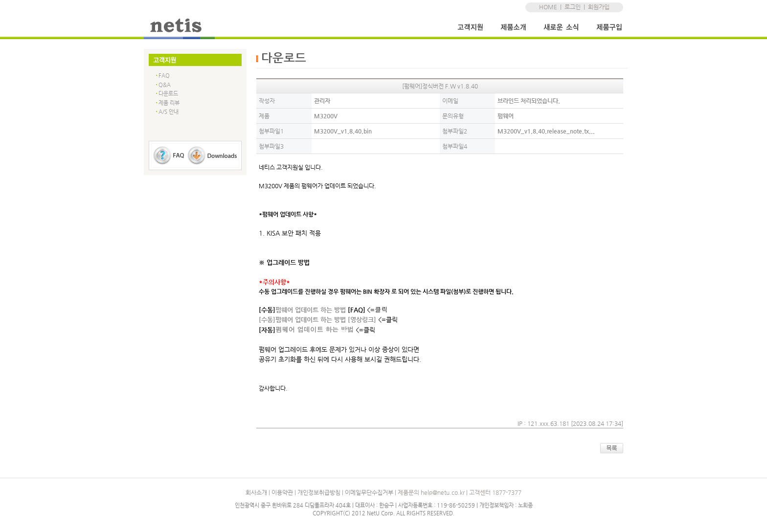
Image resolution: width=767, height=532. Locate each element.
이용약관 (282, 492)
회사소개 (256, 492)
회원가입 (599, 7)
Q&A (165, 85)
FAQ (164, 76)
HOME (548, 7)
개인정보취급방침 (319, 492)
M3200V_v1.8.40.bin (343, 131)
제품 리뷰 (169, 103)
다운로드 (168, 94)
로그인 (573, 7)
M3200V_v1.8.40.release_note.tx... (546, 131)
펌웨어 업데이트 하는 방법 (315, 329)
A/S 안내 (169, 112)
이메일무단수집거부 (369, 492)
